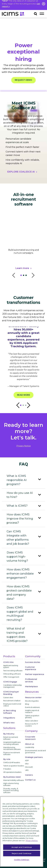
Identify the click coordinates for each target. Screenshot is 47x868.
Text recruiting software (13, 671)
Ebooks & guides (32, 701)
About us (30, 744)
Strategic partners (34, 757)
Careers (29, 775)
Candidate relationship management (13, 686)
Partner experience (35, 674)
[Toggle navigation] (42, 14)
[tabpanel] (23, 248)
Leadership (30, 747)
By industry (9, 734)
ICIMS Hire (8, 662)
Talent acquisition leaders (14, 766)
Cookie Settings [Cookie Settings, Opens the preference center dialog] (22, 860)
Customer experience (31, 668)
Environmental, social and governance (35, 752)
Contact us (30, 780)
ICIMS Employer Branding (11, 693)
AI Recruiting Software (10, 712)
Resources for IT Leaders (32, 725)
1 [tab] (22, 276)
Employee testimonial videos (12, 705)
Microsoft (29, 767)
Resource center (33, 697)
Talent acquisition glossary (32, 717)
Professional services (31, 680)
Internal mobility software (14, 780)
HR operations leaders (12, 772)
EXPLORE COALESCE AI (21, 172)
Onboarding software (12, 674)
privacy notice (24, 446)
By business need (12, 777)
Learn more (22, 268)
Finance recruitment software (12, 753)
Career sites (8, 697)
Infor (27, 764)
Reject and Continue (22, 853)
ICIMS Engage (10, 682)
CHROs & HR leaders (12, 762)
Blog (27, 704)
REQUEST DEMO (23, 80)
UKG (27, 770)
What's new (9, 723)
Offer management (11, 677)
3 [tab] (27, 276)
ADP (27, 760)
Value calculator (32, 721)
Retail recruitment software (11, 738)
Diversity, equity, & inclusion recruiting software (11, 790)
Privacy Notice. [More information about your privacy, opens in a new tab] (32, 841)
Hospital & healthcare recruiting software (12, 743)
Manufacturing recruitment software (12, 748)
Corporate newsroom (30, 738)
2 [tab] (24, 276)
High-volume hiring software (11, 784)
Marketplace (31, 686)
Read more (23, 395)
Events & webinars (32, 707)
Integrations (9, 718)
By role (7, 759)
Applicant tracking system (11, 666)
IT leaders (7, 769)
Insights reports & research (32, 711)
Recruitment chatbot (12, 701)
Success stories (33, 662)
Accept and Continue (22, 847)
